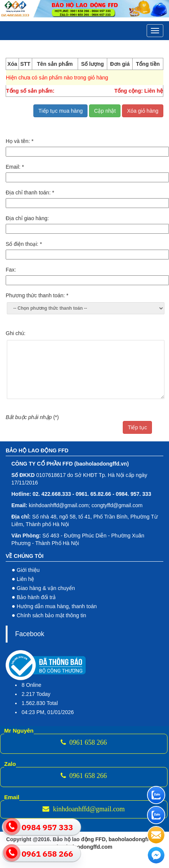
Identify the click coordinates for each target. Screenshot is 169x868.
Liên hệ (25, 579)
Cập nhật (105, 111)
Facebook (30, 634)
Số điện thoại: (24, 244)
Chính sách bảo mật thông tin (51, 615)
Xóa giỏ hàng (143, 111)
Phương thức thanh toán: (37, 295)
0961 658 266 (84, 742)
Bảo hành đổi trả (36, 597)
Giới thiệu (28, 570)
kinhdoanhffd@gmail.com (84, 809)
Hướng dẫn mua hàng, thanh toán (57, 606)
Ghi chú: (16, 333)
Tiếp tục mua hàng (60, 111)
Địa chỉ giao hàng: (27, 218)
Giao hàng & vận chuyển (46, 588)
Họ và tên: (20, 141)
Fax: (11, 270)
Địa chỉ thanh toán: (30, 193)
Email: (15, 167)
